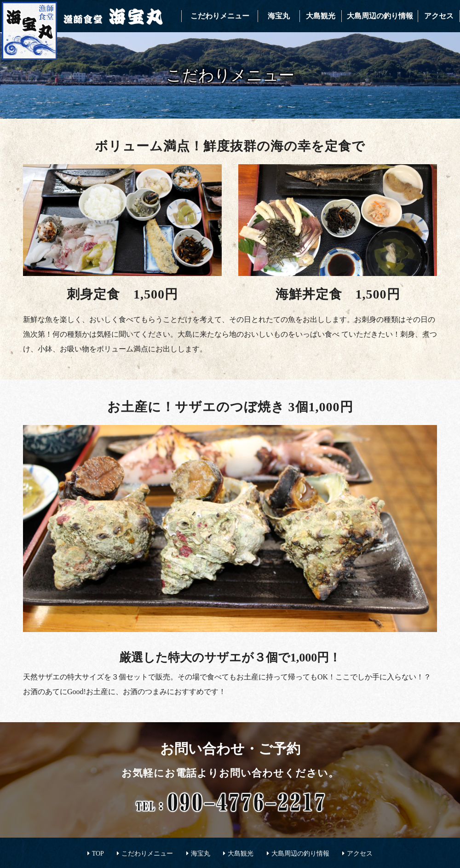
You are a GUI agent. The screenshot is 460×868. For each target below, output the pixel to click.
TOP (98, 854)
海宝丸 (279, 16)
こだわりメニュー (220, 16)
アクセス (439, 16)
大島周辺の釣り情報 (380, 16)
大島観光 (321, 16)
